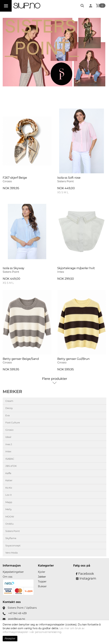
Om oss (8, 577)
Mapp (9, 502)
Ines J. (9, 444)
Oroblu (9, 524)
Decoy (9, 408)
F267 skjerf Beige (15, 178)
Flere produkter (55, 379)
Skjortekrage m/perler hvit (76, 268)
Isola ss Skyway (14, 268)
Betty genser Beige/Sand (21, 359)
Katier (9, 480)
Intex (8, 451)
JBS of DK (11, 466)
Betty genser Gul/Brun (73, 359)
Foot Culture (13, 422)
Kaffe (8, 473)
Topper (42, 582)
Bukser (42, 586)
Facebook (85, 574)
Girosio (9, 430)
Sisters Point (13, 531)
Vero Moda (12, 553)
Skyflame (11, 538)
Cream (9, 401)
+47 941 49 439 (17, 613)
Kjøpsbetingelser (13, 572)
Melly (9, 509)
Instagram (86, 578)
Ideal (8, 437)
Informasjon (12, 566)
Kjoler (42, 572)
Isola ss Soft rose (69, 178)
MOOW (10, 517)
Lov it (9, 495)
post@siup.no (17, 619)
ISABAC (10, 459)
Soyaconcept (13, 545)
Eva (8, 415)
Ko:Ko (9, 488)
